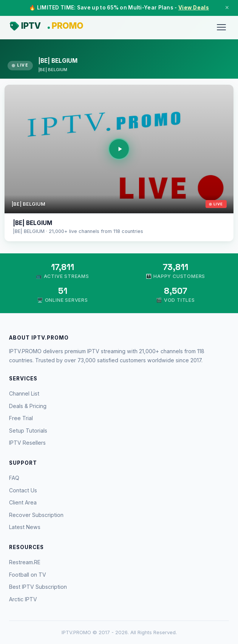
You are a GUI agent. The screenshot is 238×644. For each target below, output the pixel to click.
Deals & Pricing (28, 406)
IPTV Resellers (27, 443)
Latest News (25, 527)
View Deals (194, 8)
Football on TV (28, 575)
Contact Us (23, 490)
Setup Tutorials (28, 431)
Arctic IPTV (23, 599)
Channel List (24, 393)
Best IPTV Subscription (38, 587)
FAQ (14, 478)
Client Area (23, 502)
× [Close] (227, 8)
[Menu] (221, 27)
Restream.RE (25, 562)
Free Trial (21, 418)
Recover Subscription (36, 515)
